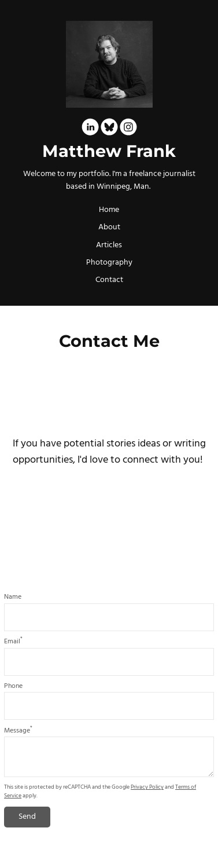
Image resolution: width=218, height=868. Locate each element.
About (109, 227)
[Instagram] (128, 129)
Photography (109, 263)
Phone (13, 686)
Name (13, 597)
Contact (109, 280)
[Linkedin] (90, 129)
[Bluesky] (109, 129)
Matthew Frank (109, 151)
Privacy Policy (147, 787)
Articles (109, 245)
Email (13, 642)
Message (18, 731)
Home (109, 210)
